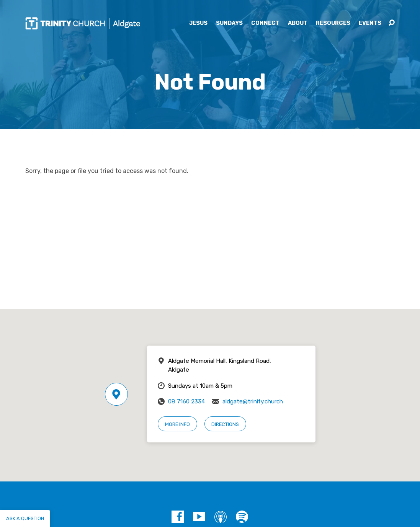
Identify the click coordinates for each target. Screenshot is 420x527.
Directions (225, 424)
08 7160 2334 (186, 401)
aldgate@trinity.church (253, 401)
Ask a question (25, 518)
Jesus (198, 23)
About (298, 23)
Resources (333, 23)
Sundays (229, 23)
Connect (265, 23)
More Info (177, 424)
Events (370, 23)
